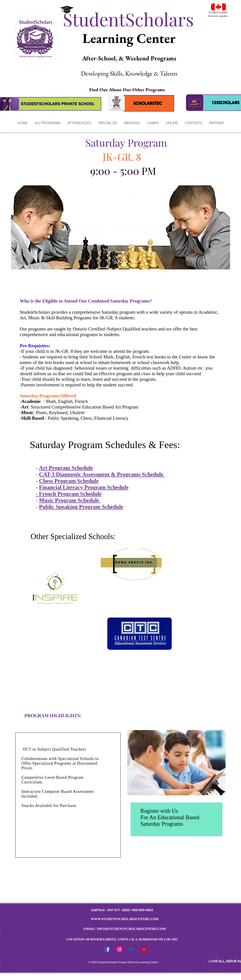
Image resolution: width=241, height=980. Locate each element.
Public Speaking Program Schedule (81, 507)
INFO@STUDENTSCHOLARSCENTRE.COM (131, 929)
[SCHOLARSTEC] (148, 103)
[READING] (115, 262)
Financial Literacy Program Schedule (84, 487)
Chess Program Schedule (69, 481)
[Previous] (17, 227)
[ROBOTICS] (126, 262)
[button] (47, 123)
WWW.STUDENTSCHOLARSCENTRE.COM (125, 919)
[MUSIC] (121, 262)
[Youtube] (144, 949)
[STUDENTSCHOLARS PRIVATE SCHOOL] (58, 104)
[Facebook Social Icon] (107, 949)
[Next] (224, 227)
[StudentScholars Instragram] (119, 949)
